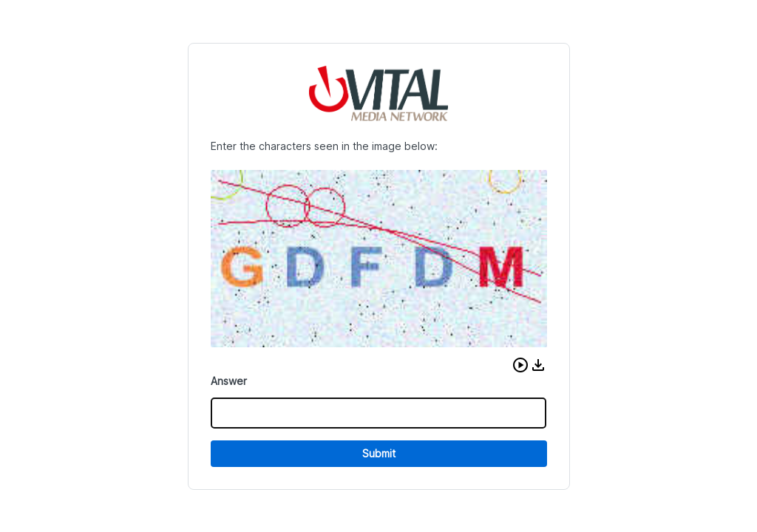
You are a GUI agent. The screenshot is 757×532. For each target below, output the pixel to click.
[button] (520, 365)
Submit (379, 453)
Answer (229, 381)
